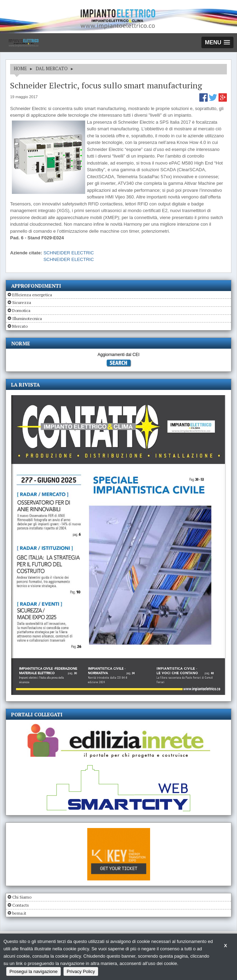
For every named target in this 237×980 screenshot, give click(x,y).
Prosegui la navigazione (34, 971)
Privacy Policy (81, 971)
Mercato (20, 326)
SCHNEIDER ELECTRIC (68, 253)
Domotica (21, 310)
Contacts (21, 905)
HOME (20, 68)
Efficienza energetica (32, 295)
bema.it (19, 913)
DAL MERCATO (52, 68)
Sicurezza (22, 302)
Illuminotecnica (27, 318)
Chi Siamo (22, 897)
